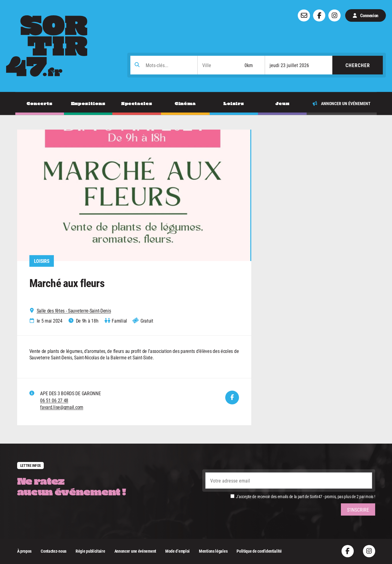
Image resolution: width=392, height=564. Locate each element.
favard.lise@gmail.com (62, 407)
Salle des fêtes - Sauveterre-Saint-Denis (74, 311)
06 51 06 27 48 (54, 400)
